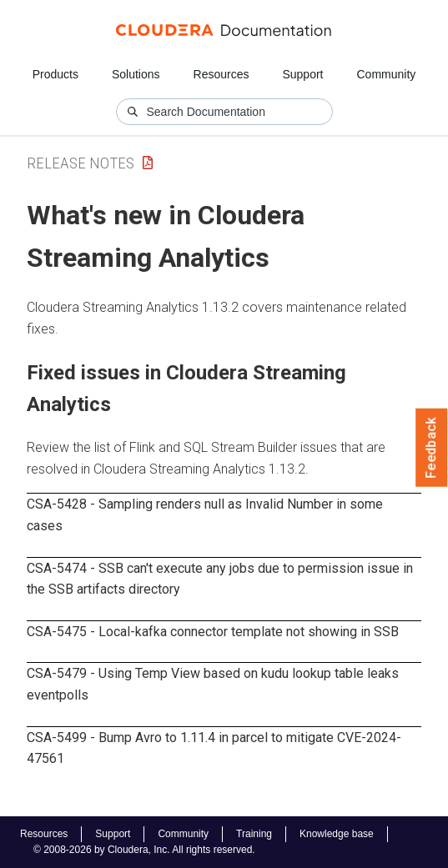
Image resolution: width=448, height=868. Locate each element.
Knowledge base (337, 834)
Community (387, 74)
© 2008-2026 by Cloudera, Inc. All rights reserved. (144, 850)
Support (302, 74)
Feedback (432, 448)
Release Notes (81, 163)
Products (55, 74)
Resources (221, 74)
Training (254, 834)
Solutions (136, 74)
